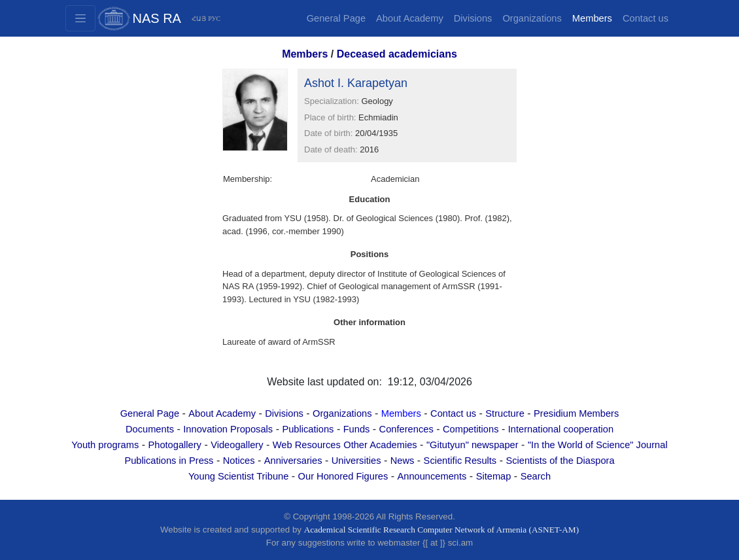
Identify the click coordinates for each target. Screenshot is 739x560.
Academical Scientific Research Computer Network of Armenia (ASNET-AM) (441, 530)
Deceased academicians (397, 54)
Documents (150, 429)
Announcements (432, 476)
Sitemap (494, 476)
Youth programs (105, 445)
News (403, 461)
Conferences (406, 429)
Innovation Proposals (228, 429)
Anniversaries (293, 461)
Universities (356, 461)
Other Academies (380, 445)
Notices (239, 461)
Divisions (473, 18)
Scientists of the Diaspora (560, 461)
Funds (357, 429)
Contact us (645, 18)
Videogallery (237, 445)
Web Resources (307, 445)
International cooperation (561, 429)
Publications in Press (169, 461)
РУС (214, 19)
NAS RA (157, 18)
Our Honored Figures (343, 476)
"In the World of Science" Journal (598, 445)
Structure (505, 413)
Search (536, 476)
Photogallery (174, 445)
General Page (336, 18)
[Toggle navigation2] (80, 18)
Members (592, 18)
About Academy (410, 18)
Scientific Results (460, 461)
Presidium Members (576, 413)
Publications (308, 429)
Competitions (471, 429)
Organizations (532, 18)
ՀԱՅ (199, 19)
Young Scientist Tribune (238, 476)
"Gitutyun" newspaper (473, 445)
